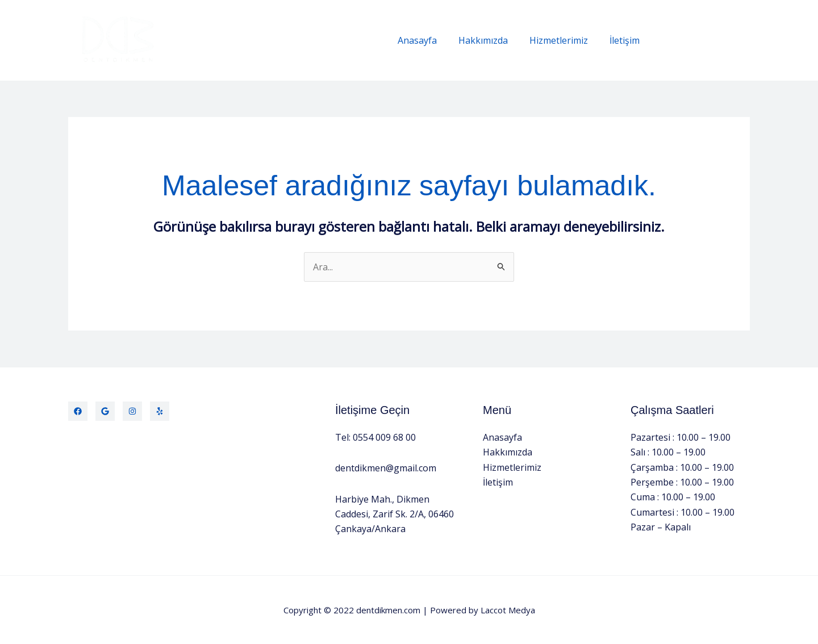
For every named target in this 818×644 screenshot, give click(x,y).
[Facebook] (78, 411)
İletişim (626, 40)
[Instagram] (132, 411)
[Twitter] (105, 411)
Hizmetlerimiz (564, 40)
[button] (706, 41)
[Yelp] (160, 411)
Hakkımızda (492, 40)
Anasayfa (429, 40)
